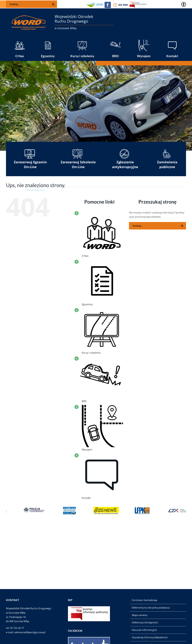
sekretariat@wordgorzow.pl (30, 632)
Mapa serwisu (140, 615)
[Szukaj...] (157, 226)
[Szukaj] (182, 226)
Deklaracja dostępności (145, 622)
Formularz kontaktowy (145, 600)
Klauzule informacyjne (144, 630)
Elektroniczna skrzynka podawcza (151, 608)
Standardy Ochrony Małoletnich (150, 637)
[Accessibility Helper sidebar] (184, 4)
